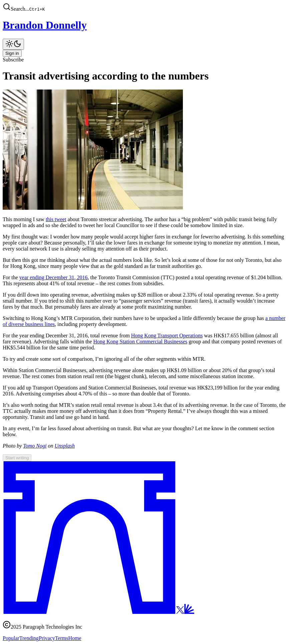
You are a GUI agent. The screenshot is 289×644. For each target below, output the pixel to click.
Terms (62, 638)
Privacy (47, 638)
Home (75, 638)
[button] (144, 7)
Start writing (17, 458)
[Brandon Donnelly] (144, 25)
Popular (11, 638)
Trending (29, 638)
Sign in (12, 53)
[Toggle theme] (13, 44)
